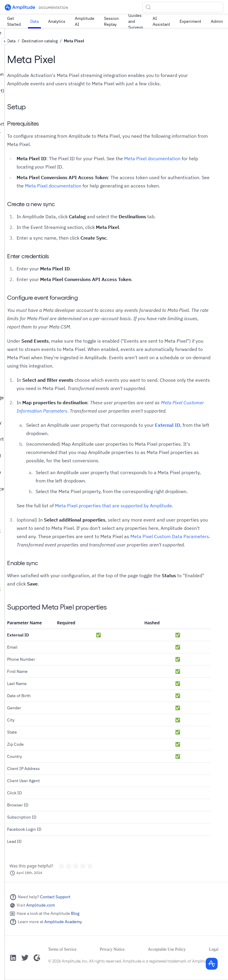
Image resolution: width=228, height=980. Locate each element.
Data (34, 21)
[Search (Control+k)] (183, 7)
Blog (75, 913)
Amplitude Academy (63, 922)
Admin (217, 21)
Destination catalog (40, 41)
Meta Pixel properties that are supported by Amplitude (113, 506)
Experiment (190, 21)
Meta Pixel (74, 41)
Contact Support (55, 897)
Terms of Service (62, 949)
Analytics (57, 21)
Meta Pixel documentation (152, 158)
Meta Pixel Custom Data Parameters (170, 536)
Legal (214, 949)
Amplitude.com (41, 905)
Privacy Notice (112, 949)
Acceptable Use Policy (167, 949)
